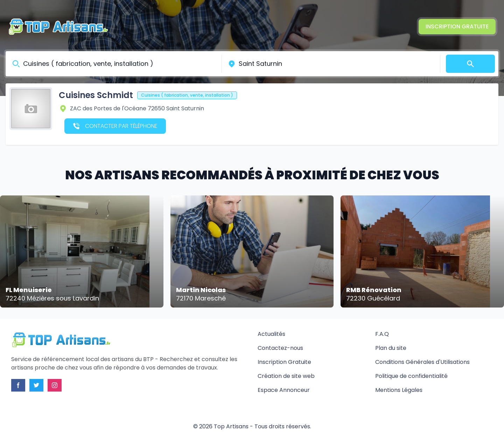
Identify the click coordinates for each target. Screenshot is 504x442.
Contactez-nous (280, 348)
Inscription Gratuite (457, 26)
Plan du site (391, 348)
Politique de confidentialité (411, 376)
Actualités (271, 334)
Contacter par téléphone (115, 126)
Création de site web (286, 376)
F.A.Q (382, 334)
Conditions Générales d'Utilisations (422, 362)
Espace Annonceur (284, 390)
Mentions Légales (399, 390)
